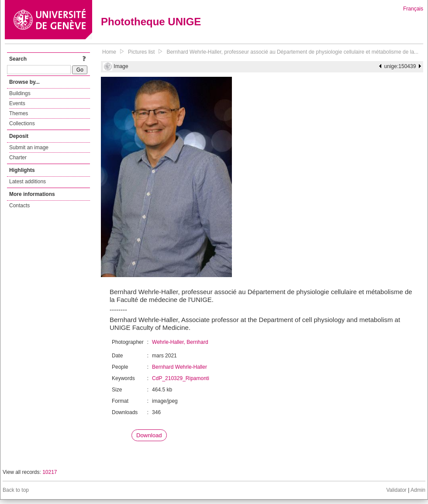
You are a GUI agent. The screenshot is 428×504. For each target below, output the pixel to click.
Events (17, 103)
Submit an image (29, 147)
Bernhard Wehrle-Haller (179, 367)
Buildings (20, 93)
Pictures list (141, 52)
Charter (18, 158)
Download (149, 435)
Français (413, 9)
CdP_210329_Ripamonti (181, 378)
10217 (50, 472)
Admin (418, 490)
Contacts (19, 206)
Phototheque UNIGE (151, 22)
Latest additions (28, 182)
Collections (22, 123)
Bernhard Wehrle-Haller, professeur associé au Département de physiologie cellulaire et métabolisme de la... (292, 52)
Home (109, 52)
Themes (19, 113)
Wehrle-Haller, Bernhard (180, 342)
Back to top (16, 490)
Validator (396, 490)
